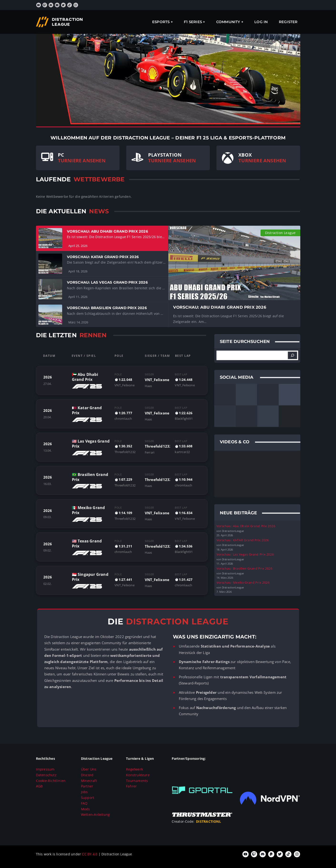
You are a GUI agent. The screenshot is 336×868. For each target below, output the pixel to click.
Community (228, 22)
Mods (85, 809)
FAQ (84, 803)
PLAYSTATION (165, 155)
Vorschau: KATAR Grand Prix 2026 (243, 540)
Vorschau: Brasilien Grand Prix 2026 (244, 568)
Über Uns (89, 769)
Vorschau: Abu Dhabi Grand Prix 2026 (246, 526)
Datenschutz (46, 775)
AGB (39, 786)
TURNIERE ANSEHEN (82, 161)
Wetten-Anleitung (95, 814)
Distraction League (280, 233)
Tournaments (137, 781)
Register (288, 22)
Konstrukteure (138, 775)
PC (61, 155)
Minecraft (89, 781)
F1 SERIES (193, 22)
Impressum (45, 769)
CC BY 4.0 (90, 854)
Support (88, 798)
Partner (87, 786)
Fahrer (131, 786)
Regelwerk (134, 769)
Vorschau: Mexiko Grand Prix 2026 (243, 582)
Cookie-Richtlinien (51, 781)
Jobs (84, 792)
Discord (87, 775)
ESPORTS (161, 22)
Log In (261, 22)
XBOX (245, 155)
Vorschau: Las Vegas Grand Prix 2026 (245, 554)
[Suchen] (292, 355)
